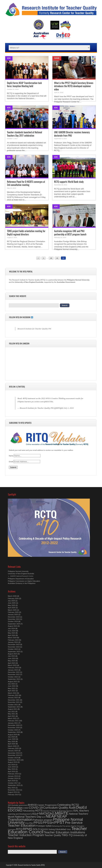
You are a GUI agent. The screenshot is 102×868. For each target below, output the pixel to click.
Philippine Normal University (18, 571)
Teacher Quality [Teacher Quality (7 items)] (53, 835)
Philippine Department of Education (21, 579)
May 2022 (11, 688)
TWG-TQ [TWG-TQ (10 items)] (67, 835)
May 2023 (11, 661)
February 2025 (13, 612)
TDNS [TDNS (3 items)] (69, 829)
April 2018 (12, 781)
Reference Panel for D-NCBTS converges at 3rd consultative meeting (26, 183)
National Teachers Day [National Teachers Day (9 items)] (28, 817)
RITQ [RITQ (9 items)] (19, 829)
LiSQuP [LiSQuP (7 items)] (35, 814)
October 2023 (13, 649)
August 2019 (12, 762)
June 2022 (12, 686)
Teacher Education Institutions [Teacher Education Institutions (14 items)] (65, 832)
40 (51, 258)
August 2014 (12, 792)
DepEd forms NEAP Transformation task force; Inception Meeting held (24, 84)
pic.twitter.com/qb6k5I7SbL (42, 402)
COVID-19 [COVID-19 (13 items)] (36, 808)
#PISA (48, 398)
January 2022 (13, 698)
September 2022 (14, 679)
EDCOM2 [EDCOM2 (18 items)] (15, 810)
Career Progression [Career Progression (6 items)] (47, 805)
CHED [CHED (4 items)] (26, 808)
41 (57, 258)
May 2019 (11, 769)
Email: (11, 462)
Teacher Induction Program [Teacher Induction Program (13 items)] (26, 835)
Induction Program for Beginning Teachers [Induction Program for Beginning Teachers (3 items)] (58, 811)
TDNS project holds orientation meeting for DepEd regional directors (26, 233)
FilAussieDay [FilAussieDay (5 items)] (29, 811)
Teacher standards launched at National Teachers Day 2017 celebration (24, 134)
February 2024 (13, 640)
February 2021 (13, 721)
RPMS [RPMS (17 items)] (28, 829)
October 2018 (13, 778)
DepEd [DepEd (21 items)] (81, 807)
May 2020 (11, 741)
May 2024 (11, 633)
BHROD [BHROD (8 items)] (32, 805)
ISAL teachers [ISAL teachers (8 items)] (81, 811)
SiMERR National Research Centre (22, 576)
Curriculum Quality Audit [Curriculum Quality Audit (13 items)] (59, 808)
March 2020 (12, 746)
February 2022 (13, 695)
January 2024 (13, 642)
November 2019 (14, 755)
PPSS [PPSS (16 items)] (38, 823)
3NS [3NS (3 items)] (9, 805)
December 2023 (14, 644)
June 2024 (12, 631)
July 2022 (11, 684)
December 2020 (14, 725)
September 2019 (14, 760)
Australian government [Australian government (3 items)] (19, 805)
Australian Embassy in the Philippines (22, 583)
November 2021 (14, 702)
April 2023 (12, 663)
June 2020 (12, 739)
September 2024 (14, 624)
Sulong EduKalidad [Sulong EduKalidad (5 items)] (57, 829)
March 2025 (12, 610)
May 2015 (11, 788)
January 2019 (13, 776)
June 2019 (12, 767)
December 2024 (14, 617)
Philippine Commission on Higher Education (24, 581)
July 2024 (11, 628)
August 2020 (12, 735)
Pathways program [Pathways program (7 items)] (43, 820)
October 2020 (13, 730)
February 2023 (13, 668)
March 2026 (12, 596)
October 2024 (13, 621)
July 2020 (11, 737)
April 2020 (12, 744)
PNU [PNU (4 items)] (31, 823)
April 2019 (12, 771)
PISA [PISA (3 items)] (27, 823)
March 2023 (12, 665)
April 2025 (12, 608)
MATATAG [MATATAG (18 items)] (47, 814)
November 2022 (14, 674)
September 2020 (14, 732)
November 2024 (14, 619)
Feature (57, 58)
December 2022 (14, 672)
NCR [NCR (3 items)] (43, 817)
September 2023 (14, 652)
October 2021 (13, 705)
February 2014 (13, 795)
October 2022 (13, 677)
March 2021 (12, 718)
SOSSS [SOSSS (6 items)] (44, 829)
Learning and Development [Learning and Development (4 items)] (19, 814)
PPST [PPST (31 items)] (59, 822)
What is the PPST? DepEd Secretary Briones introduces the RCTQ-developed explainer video (74, 86)
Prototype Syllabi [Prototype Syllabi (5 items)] (44, 826)
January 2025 (13, 614)
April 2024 (12, 635)
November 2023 (14, 647)
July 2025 (11, 601)
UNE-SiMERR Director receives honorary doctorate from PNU (72, 134)
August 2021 (12, 709)
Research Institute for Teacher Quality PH (34, 329)
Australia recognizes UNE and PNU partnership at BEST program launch (70, 233)
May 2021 (11, 714)
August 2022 (12, 682)
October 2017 (13, 783)
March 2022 (12, 693)
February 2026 (13, 598)
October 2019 (13, 758)
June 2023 (12, 658)
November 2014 (14, 790)
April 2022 (12, 691)
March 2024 (12, 638)
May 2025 (11, 605)
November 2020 (14, 728)
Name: (11, 456)
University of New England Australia (21, 574)
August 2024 (12, 626)
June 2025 (12, 603)
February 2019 (13, 774)
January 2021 (13, 723)
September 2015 (14, 785)
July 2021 (11, 711)
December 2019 (14, 753)
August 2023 (12, 654)
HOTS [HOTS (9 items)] (39, 811)
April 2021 (12, 716)
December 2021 (14, 700)
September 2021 (14, 707)
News (9, 58)
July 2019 (11, 765)
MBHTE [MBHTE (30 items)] (62, 813)
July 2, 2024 (69, 408)
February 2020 (13, 748)
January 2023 (13, 670)
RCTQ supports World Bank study (69, 182)
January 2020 (13, 751)
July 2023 (11, 656)
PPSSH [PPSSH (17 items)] (48, 823)
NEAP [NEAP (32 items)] (51, 816)
